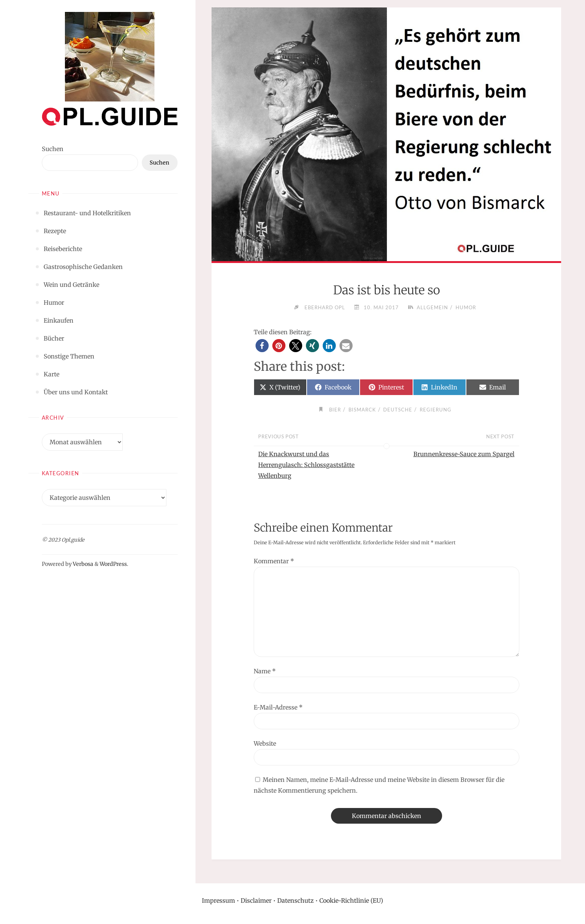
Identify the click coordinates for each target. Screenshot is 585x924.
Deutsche (398, 410)
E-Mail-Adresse (278, 707)
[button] (262, 346)
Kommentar (274, 561)
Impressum (218, 900)
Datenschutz (295, 900)
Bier (335, 410)
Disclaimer (256, 900)
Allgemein (432, 307)
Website (265, 743)
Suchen (53, 149)
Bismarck (362, 410)
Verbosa (82, 564)
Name (265, 671)
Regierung (436, 410)
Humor (466, 307)
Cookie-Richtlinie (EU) (351, 900)
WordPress (113, 564)
